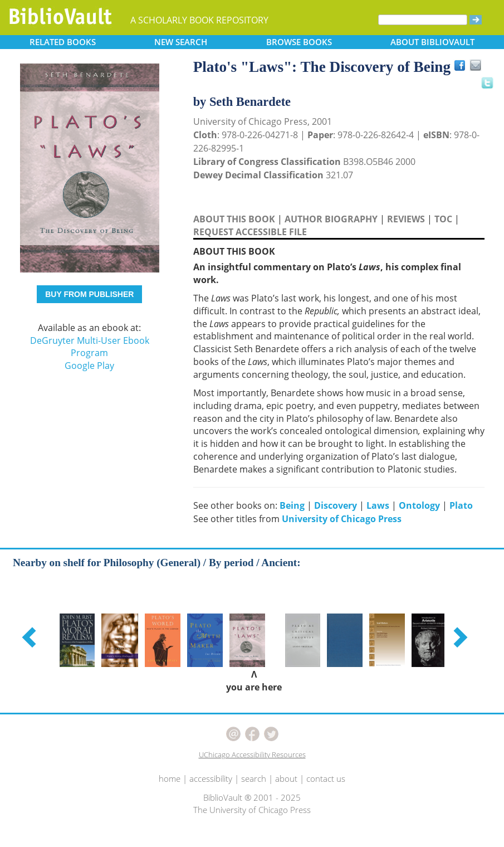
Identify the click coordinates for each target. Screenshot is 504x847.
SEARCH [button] (181, 42)
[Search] (423, 20)
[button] (31, 637)
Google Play (89, 366)
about (286, 778)
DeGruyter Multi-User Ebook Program (90, 347)
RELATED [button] (63, 42)
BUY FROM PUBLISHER (89, 294)
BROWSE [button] (299, 42)
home (170, 778)
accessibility (211, 778)
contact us (326, 778)
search (254, 778)
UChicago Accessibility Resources (252, 754)
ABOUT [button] (432, 42)
